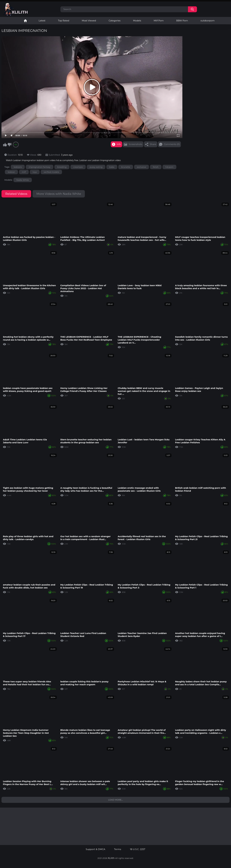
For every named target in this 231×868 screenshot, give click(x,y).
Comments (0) (172, 144)
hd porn (169, 167)
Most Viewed (89, 21)
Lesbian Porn (25, 21)
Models (137, 21)
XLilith (111, 858)
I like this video (5, 145)
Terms (118, 849)
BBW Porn (182, 21)
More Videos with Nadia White (59, 194)
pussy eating (96, 167)
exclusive (142, 167)
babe (112, 167)
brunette (126, 167)
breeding (62, 167)
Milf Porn (159, 21)
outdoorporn (208, 21)
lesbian (11, 172)
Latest (42, 21)
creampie (78, 167)
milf (24, 172)
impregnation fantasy (40, 167)
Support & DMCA (95, 849)
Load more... (115, 800)
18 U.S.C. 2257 (138, 849)
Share (153, 144)
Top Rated (64, 21)
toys (35, 172)
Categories (114, 21)
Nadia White (23, 180)
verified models (51, 172)
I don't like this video (9, 145)
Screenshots (135, 144)
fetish (156, 167)
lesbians (18, 167)
